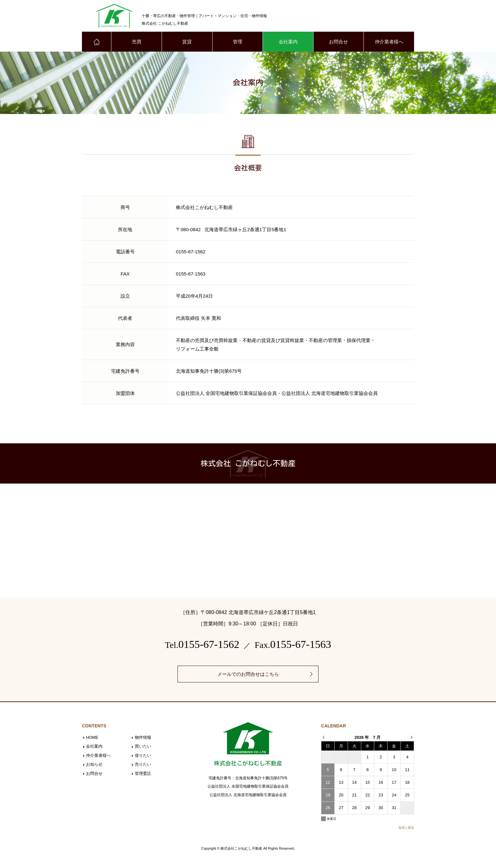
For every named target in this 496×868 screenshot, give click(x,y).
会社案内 (288, 42)
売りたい (143, 764)
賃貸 (187, 42)
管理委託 (143, 773)
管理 (238, 42)
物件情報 (143, 737)
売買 (137, 42)
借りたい (143, 755)
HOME (92, 737)
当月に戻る (406, 828)
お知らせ (94, 764)
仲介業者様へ (389, 42)
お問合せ (338, 42)
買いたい (143, 746)
